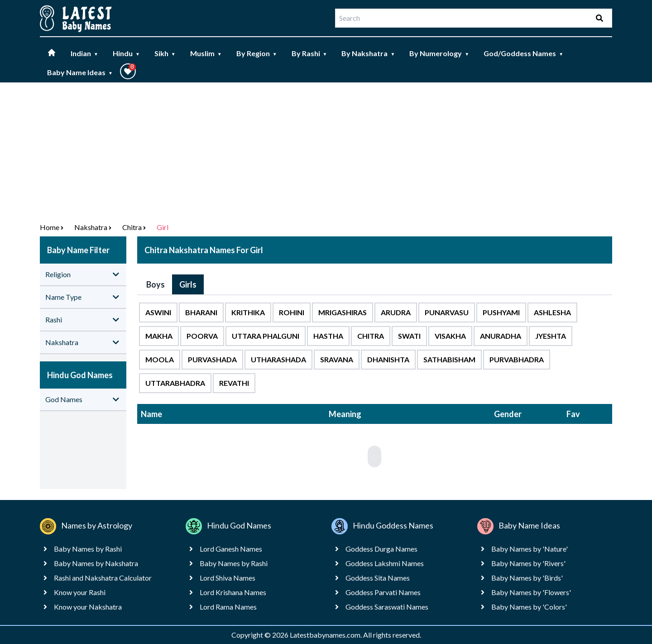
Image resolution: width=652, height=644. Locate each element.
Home (50, 227)
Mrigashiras (343, 312)
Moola (160, 359)
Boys (156, 284)
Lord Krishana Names (233, 592)
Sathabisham (449, 359)
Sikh (165, 53)
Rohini (292, 312)
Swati (409, 336)
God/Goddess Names (523, 53)
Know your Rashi (80, 592)
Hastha (328, 336)
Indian (84, 53)
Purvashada (212, 359)
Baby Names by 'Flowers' (531, 592)
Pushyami (501, 312)
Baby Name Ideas (80, 72)
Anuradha (501, 336)
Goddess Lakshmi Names (385, 563)
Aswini (158, 312)
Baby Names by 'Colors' (529, 607)
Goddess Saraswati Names (387, 607)
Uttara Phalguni (266, 336)
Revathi (234, 383)
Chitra (132, 227)
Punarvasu (447, 312)
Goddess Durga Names (381, 549)
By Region (257, 53)
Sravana (337, 359)
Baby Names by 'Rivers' (528, 563)
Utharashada (278, 359)
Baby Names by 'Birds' (527, 578)
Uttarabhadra (175, 383)
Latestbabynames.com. (326, 635)
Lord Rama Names (228, 607)
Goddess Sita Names (378, 578)
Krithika (248, 312)
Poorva (202, 336)
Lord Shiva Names (228, 578)
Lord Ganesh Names (231, 549)
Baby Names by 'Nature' (530, 549)
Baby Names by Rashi (88, 549)
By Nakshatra (368, 53)
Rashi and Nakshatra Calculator (103, 578)
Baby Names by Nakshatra (96, 563)
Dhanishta (388, 359)
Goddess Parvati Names (383, 592)
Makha (159, 336)
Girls (188, 284)
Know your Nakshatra (88, 607)
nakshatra (91, 227)
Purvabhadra (517, 359)
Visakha (450, 336)
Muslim (206, 53)
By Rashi (309, 53)
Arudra (396, 312)
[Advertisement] (326, 150)
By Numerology (439, 53)
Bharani (201, 312)
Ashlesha (552, 312)
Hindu (126, 53)
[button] (128, 71)
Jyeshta (551, 336)
